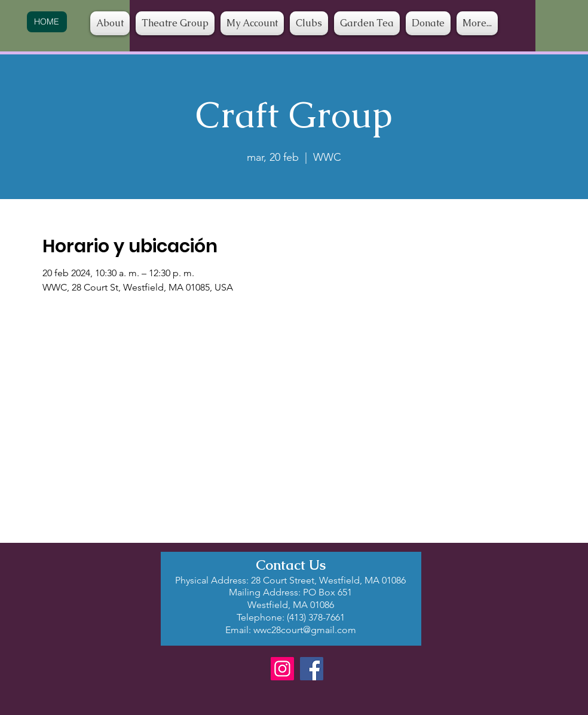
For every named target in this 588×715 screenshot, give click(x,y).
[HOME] (47, 22)
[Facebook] (312, 669)
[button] (309, 23)
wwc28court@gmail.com (305, 630)
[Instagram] (282, 669)
